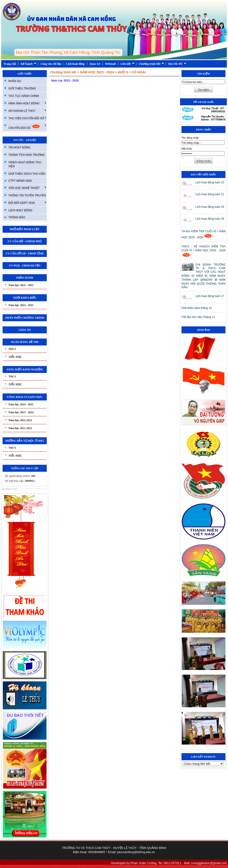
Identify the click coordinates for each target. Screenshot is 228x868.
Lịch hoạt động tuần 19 (210, 219)
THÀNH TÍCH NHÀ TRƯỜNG (27, 155)
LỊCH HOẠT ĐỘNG (20, 210)
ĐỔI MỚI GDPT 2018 (27, 203)
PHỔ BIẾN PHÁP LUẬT (25, 229)
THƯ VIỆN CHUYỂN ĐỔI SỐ (27, 118)
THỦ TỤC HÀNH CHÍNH (24, 96)
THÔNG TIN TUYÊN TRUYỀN (27, 195)
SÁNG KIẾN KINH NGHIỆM (25, 369)
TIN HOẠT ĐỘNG (19, 147)
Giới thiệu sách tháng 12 (197, 308)
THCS (12, 349)
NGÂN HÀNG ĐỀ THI (25, 342)
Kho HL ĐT (177, 64)
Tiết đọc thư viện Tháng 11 (198, 317)
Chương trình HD (151, 64)
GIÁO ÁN (25, 330)
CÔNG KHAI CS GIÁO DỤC (25, 397)
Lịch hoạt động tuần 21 (210, 194)
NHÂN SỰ (15, 81)
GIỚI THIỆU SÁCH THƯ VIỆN (27, 174)
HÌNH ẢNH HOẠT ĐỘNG (27, 103)
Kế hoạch (28, 64)
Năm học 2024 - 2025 (21, 285)
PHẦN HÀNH (25, 278)
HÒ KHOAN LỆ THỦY (27, 111)
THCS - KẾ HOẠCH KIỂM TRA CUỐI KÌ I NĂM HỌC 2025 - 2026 (203, 251)
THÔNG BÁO (17, 217)
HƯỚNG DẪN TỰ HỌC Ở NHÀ (25, 441)
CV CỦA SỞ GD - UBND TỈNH (25, 253)
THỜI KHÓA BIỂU (25, 298)
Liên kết (127, 64)
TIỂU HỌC (15, 357)
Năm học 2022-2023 (20, 420)
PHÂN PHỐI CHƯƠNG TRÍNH (25, 318)
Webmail (110, 64)
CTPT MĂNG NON (20, 181)
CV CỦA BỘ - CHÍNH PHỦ (25, 241)
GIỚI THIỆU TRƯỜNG (22, 89)
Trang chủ (10, 64)
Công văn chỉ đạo (51, 64)
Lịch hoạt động (75, 64)
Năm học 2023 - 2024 (21, 412)
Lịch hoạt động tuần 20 (210, 207)
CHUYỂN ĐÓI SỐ (27, 127)
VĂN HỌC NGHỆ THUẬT (27, 188)
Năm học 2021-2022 (20, 428)
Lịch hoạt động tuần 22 (210, 182)
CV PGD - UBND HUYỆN (25, 266)
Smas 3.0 (95, 64)
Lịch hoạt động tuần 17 (210, 296)
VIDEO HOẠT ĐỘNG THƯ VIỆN (25, 164)
